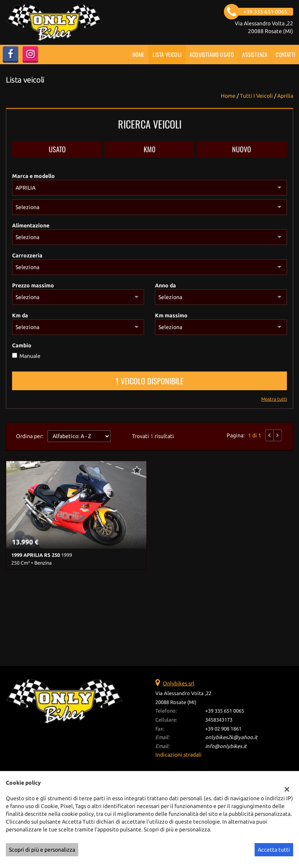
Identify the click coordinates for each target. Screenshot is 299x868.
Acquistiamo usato (212, 54)
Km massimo (171, 315)
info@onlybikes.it (226, 746)
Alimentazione (31, 225)
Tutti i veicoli (256, 96)
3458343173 (219, 720)
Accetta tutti (274, 850)
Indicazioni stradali (179, 755)
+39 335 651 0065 (225, 711)
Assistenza (255, 54)
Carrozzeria (27, 255)
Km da (20, 315)
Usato (57, 149)
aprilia (285, 96)
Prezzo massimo (33, 285)
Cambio (22, 345)
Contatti (285, 54)
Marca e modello (33, 176)
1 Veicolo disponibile (149, 381)
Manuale (30, 356)
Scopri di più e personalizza (42, 850)
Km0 (149, 149)
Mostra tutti (274, 399)
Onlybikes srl (179, 683)
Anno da (165, 285)
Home (139, 54)
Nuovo (242, 149)
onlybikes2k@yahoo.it (231, 737)
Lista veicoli (167, 54)
